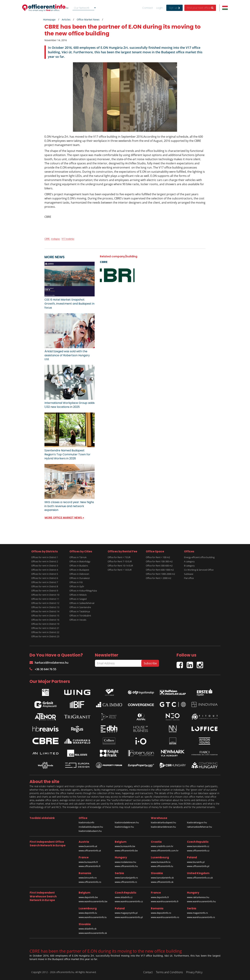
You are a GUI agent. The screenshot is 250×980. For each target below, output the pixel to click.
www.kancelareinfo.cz (198, 846)
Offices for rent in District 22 (45, 632)
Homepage (49, 20)
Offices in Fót (76, 582)
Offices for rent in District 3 (45, 566)
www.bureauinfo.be (125, 846)
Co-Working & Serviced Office (199, 570)
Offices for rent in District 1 (45, 557)
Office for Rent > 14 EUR (120, 570)
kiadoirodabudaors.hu (90, 831)
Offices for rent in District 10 (45, 595)
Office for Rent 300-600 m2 (159, 566)
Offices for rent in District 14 (45, 611)
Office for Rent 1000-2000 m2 (160, 574)
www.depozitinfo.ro (161, 913)
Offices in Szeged (78, 599)
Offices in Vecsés (78, 620)
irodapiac (56, 239)
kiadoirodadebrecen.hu (127, 822)
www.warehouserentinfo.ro (165, 917)
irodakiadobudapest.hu (91, 827)
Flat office (189, 578)
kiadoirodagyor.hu (124, 827)
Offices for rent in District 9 (45, 591)
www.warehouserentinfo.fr (165, 901)
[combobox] (85, 8)
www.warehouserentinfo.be (93, 901)
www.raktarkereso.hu (198, 897)
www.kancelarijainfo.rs (126, 878)
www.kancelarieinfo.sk (162, 878)
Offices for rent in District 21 (45, 628)
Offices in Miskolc (78, 595)
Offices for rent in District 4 (45, 570)
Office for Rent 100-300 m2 (159, 561)
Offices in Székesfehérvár (82, 603)
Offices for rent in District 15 (45, 616)
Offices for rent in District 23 (45, 636)
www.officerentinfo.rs (126, 882)
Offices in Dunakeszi (80, 578)
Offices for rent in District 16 (45, 620)
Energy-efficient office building (199, 557)
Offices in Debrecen (79, 574)
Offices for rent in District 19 (45, 624)
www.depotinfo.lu (88, 913)
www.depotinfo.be (88, 897)
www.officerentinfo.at (90, 851)
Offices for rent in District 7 (45, 582)
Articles (66, 20)
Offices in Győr (77, 586)
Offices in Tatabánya (80, 611)
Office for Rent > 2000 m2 (159, 578)
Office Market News (88, 20)
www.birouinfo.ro (88, 878)
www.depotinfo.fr (160, 897)
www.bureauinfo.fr (88, 862)
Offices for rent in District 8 (45, 586)
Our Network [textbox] (82, 8)
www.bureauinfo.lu (161, 862)
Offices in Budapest (79, 570)
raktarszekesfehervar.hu (199, 827)
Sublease (189, 574)
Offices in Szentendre (80, 607)
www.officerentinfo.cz (198, 851)
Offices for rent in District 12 (45, 603)
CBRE (47, 239)
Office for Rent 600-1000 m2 (160, 570)
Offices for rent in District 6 (45, 578)
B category (189, 566)
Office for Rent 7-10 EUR (120, 561)
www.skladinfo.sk (88, 929)
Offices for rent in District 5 (45, 574)
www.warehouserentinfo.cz (129, 901)
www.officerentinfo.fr (90, 866)
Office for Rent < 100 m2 (158, 557)
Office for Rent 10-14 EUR (120, 566)
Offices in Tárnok (78, 557)
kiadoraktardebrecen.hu (163, 827)
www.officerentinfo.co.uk (200, 878)
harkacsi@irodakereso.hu (49, 663)
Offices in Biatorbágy (80, 561)
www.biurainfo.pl (196, 862)
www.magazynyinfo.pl (126, 913)
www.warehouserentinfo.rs (201, 917)
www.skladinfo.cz (124, 897)
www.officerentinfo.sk (162, 882)
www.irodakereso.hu (125, 862)
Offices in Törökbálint (80, 616)
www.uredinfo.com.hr (162, 846)
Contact (148, 8)
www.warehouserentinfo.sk (93, 933)
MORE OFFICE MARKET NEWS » (64, 518)
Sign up (174, 8)
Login (160, 8)
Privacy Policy (194, 972)
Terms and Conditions (169, 972)
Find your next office (200, 8)
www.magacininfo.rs (197, 913)
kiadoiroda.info (86, 822)
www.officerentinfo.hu (126, 866)
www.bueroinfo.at (88, 846)
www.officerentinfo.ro (90, 882)
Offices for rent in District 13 (45, 607)
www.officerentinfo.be (126, 851)
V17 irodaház (68, 239)
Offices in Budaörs (79, 566)
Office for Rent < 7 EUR (119, 557)
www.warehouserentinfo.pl (129, 917)
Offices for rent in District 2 (45, 561)
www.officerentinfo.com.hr (165, 851)
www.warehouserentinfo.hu (201, 901)
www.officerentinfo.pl (198, 866)
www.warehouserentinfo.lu (93, 917)
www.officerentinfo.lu (162, 866)
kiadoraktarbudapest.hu (163, 822)
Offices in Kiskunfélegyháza (83, 591)
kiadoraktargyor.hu (197, 822)
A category (189, 561)
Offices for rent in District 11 (45, 599)
